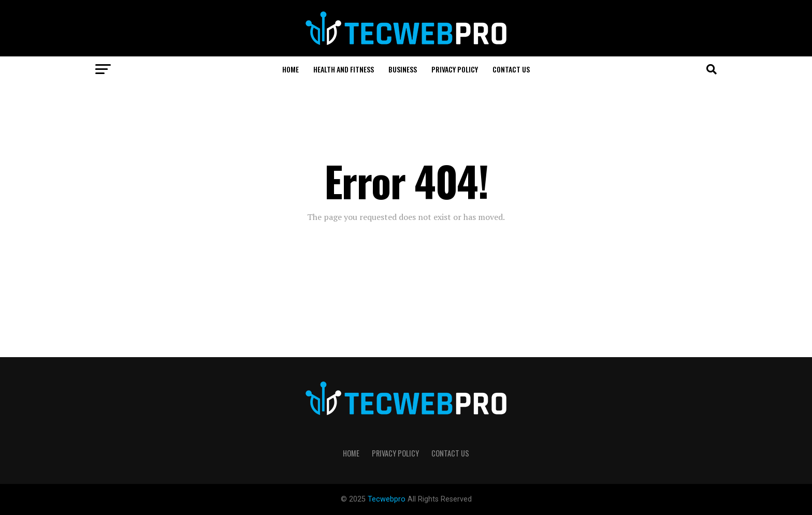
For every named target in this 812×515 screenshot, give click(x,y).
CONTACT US (511, 69)
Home (291, 69)
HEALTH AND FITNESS (344, 69)
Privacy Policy (455, 69)
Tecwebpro (388, 499)
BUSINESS (403, 69)
